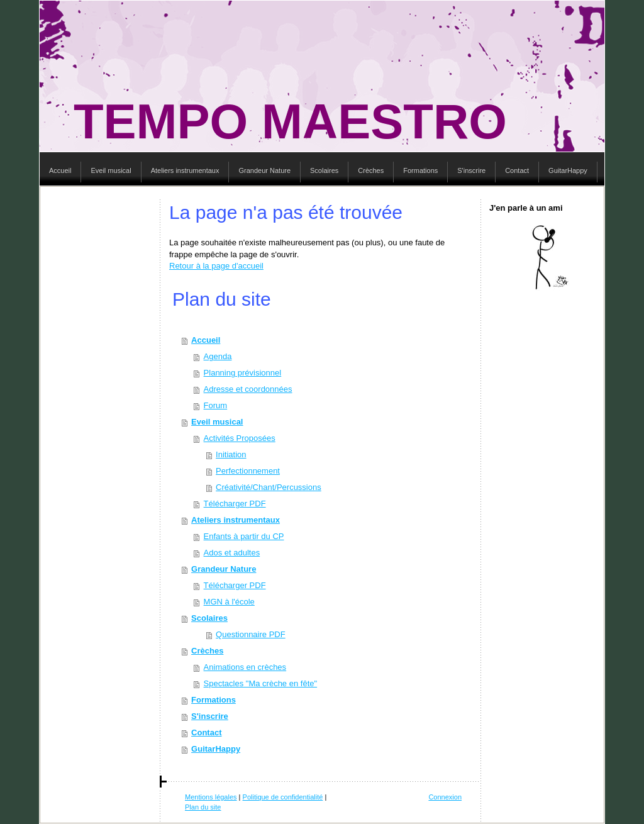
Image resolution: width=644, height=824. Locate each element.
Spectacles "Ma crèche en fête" (261, 683)
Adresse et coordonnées (248, 389)
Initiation (231, 454)
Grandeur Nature (224, 569)
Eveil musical (217, 422)
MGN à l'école (229, 602)
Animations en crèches (245, 667)
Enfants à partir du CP (244, 536)
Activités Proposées (240, 438)
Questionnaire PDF (251, 634)
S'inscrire (210, 716)
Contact (206, 732)
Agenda (218, 356)
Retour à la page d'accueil (216, 266)
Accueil (206, 340)
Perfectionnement (248, 471)
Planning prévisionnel (243, 373)
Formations (214, 700)
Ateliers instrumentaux (236, 520)
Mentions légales (211, 797)
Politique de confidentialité (283, 797)
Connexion (445, 797)
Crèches (207, 651)
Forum (216, 405)
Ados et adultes (232, 553)
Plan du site (203, 807)
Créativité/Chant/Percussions (269, 487)
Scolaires (209, 618)
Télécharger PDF (235, 504)
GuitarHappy (216, 749)
